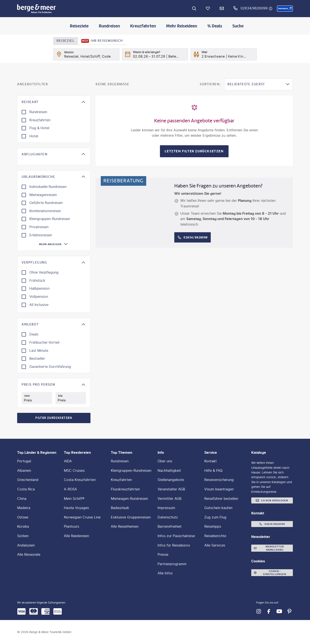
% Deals (215, 26)
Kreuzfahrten (143, 26)
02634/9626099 (254, 8)
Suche (238, 26)
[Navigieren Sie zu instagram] (259, 611)
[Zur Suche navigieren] (194, 9)
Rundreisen (109, 26)
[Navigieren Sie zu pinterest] (289, 611)
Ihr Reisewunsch (102, 41)
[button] (285, 9)
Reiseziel (65, 41)
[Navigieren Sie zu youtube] (279, 611)
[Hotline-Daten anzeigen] (271, 9)
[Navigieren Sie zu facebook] (269, 611)
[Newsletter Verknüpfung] (222, 9)
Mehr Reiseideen (182, 26)
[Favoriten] (208, 9)
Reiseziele (79, 26)
